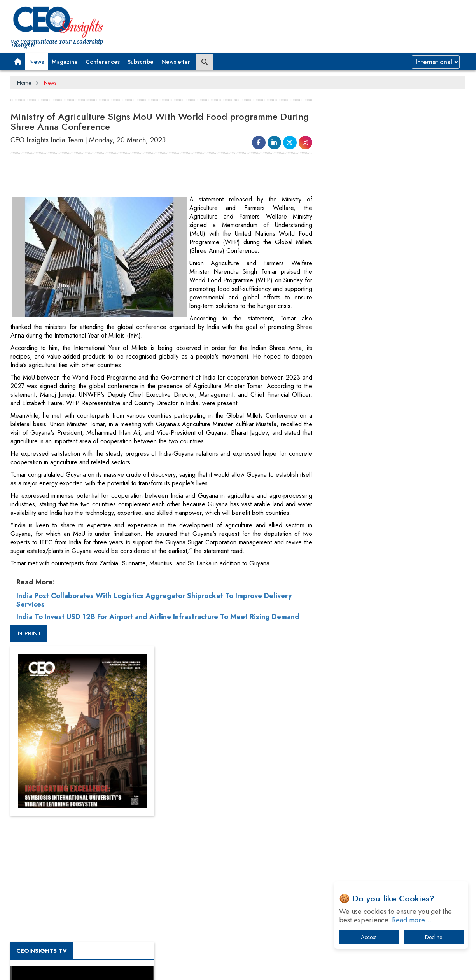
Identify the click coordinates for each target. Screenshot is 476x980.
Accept (369, 937)
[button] (18, 62)
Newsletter (176, 62)
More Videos (342, 543)
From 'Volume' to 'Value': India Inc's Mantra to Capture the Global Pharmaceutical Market (391, 724)
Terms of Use (150, 968)
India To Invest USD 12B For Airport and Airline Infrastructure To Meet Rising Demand (158, 617)
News (37, 62)
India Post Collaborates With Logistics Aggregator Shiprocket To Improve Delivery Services (154, 600)
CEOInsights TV (353, 421)
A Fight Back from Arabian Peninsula (379, 745)
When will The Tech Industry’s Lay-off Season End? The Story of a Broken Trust (396, 765)
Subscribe (141, 62)
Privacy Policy (105, 968)
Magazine (65, 62)
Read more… (412, 920)
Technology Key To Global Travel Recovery (386, 785)
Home (24, 83)
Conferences (103, 62)
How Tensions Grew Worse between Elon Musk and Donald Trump (393, 853)
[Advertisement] (152, 176)
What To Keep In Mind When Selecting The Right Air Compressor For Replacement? (394, 805)
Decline (434, 937)
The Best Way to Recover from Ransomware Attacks (389, 829)
